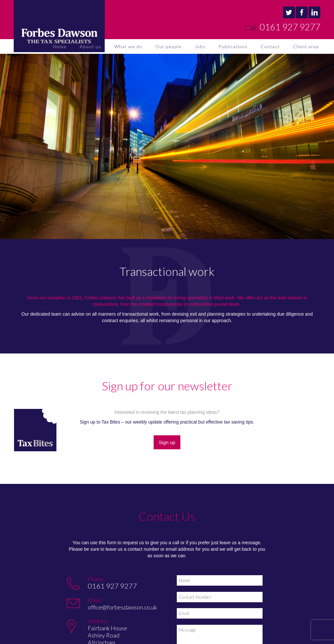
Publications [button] (233, 46)
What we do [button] (128, 46)
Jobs (200, 46)
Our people (168, 46)
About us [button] (90, 46)
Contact (270, 46)
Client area (306, 46)
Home (60, 46)
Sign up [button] (167, 442)
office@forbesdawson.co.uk (122, 607)
